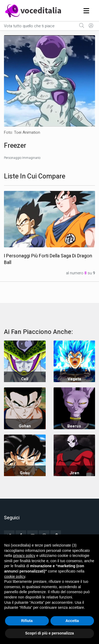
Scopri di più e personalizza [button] (49, 633)
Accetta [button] (72, 621)
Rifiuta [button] (27, 621)
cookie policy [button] (15, 576)
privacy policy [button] (24, 556)
